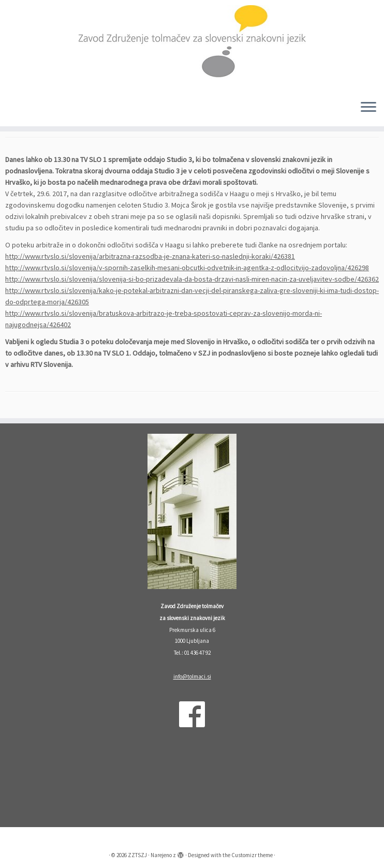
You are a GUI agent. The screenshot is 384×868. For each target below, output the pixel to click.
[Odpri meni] (368, 108)
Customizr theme (252, 855)
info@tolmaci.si (192, 676)
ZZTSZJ (137, 855)
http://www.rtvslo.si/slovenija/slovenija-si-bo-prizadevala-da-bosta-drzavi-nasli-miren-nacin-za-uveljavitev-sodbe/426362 (192, 279)
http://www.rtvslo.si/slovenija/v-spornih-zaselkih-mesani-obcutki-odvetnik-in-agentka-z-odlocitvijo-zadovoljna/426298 (187, 268)
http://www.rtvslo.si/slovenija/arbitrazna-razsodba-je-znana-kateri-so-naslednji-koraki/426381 (150, 256)
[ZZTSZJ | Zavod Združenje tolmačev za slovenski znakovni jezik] (192, 46)
